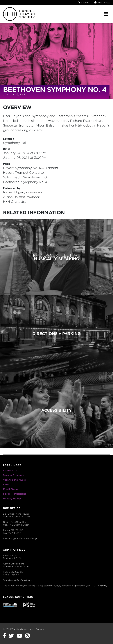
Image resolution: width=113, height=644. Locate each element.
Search (83, 3)
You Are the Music (14, 480)
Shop (6, 485)
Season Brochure (14, 475)
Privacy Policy (12, 499)
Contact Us (10, 470)
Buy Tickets (102, 3)
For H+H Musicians (15, 494)
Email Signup (11, 489)
